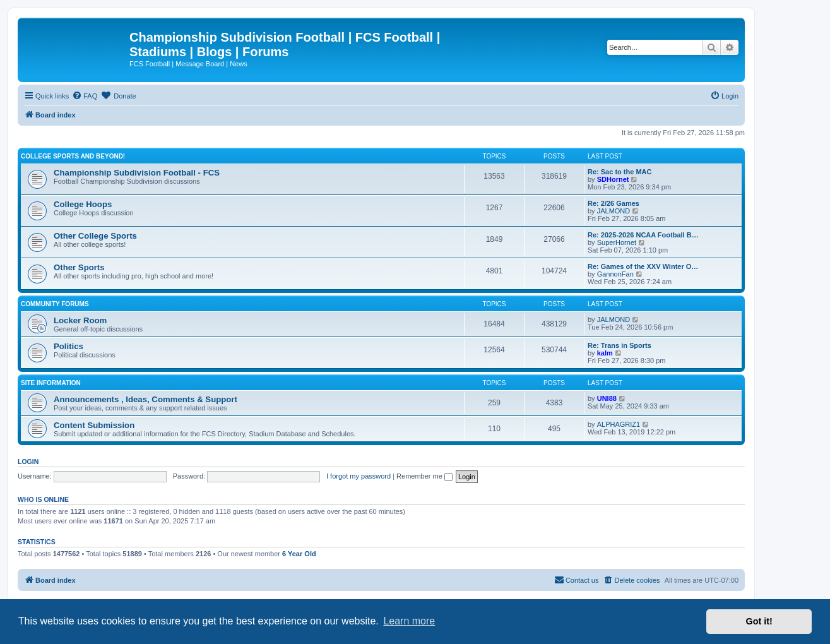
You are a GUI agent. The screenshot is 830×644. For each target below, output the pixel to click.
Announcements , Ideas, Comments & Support (145, 399)
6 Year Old (299, 554)
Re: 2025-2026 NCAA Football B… (643, 235)
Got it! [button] (759, 621)
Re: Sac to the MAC (620, 172)
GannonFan (615, 274)
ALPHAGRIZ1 (619, 424)
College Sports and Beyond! (73, 156)
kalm (605, 353)
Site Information (51, 383)
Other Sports (79, 267)
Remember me (424, 476)
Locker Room (80, 320)
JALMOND (614, 211)
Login (28, 462)
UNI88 (607, 398)
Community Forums (55, 304)
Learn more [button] (409, 621)
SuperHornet (617, 242)
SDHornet (613, 179)
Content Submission (94, 425)
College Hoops (83, 204)
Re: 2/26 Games (614, 203)
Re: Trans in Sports (620, 345)
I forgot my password (359, 476)
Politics (68, 346)
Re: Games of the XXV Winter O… (643, 266)
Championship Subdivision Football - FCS (137, 173)
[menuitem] (85, 96)
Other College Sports (95, 236)
